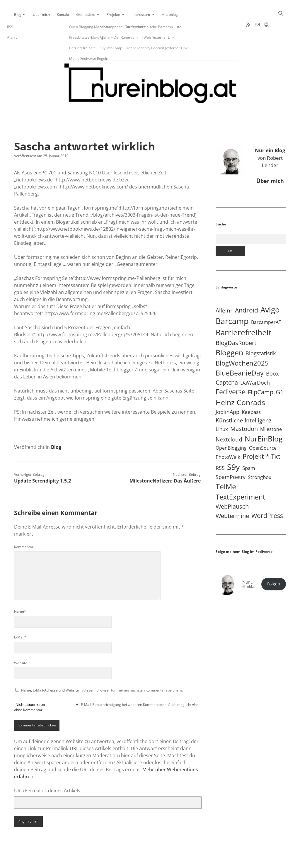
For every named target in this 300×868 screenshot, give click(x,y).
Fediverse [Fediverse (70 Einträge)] (231, 373)
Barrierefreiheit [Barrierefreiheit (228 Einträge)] (243, 314)
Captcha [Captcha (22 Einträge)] (227, 364)
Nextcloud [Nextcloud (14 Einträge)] (229, 421)
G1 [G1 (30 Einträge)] (280, 373)
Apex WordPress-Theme (132, 861)
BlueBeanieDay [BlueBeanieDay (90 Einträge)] (240, 354)
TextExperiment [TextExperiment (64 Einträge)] (240, 478)
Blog (18, 15)
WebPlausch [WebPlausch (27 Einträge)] (232, 487)
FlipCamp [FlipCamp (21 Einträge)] (261, 373)
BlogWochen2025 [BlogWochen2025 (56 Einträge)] (242, 344)
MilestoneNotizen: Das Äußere (165, 462)
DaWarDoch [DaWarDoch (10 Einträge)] (255, 364)
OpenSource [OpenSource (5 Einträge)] (263, 429)
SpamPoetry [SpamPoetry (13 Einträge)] (231, 458)
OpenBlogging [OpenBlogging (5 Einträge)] (231, 429)
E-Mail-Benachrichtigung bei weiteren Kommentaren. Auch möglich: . (106, 688)
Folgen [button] (274, 565)
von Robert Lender (270, 139)
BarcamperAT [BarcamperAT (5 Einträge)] (266, 303)
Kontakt (63, 15)
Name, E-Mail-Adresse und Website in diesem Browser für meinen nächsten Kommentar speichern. (102, 671)
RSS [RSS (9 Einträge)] (220, 449)
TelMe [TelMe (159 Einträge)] (226, 468)
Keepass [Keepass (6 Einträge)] (251, 393)
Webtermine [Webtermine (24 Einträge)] (232, 497)
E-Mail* (20, 618)
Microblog (170, 15)
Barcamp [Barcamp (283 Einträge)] (232, 302)
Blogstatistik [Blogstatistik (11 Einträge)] (261, 334)
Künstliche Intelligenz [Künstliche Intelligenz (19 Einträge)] (244, 401)
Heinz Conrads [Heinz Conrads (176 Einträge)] (240, 383)
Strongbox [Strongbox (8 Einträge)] (260, 458)
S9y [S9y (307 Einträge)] (233, 448)
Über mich (41, 15)
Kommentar (24, 528)
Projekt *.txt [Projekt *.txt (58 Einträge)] (261, 438)
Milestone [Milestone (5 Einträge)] (271, 410)
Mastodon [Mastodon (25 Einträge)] (244, 410)
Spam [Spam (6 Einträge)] (249, 449)
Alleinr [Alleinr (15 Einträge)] (224, 292)
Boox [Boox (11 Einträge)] (272, 355)
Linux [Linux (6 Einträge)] (222, 410)
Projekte (113, 15)
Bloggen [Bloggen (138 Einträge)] (229, 334)
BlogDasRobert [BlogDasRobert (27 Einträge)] (236, 324)
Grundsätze (86, 15)
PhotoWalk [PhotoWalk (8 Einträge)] (228, 438)
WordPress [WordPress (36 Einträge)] (267, 497)
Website (21, 644)
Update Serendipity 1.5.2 (42, 462)
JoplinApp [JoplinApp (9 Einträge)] (227, 393)
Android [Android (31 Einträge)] (247, 291)
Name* (20, 593)
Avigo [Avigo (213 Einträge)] (270, 291)
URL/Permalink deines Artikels (47, 772)
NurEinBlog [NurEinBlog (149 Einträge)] (264, 420)
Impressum (141, 15)
